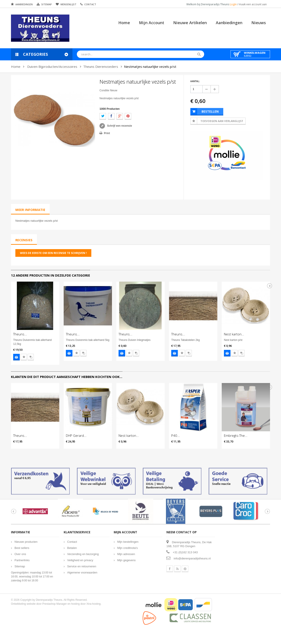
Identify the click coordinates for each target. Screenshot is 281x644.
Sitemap (47, 4)
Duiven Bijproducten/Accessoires (52, 67)
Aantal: (195, 81)
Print (107, 133)
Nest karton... (234, 334)
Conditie (104, 90)
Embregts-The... (236, 435)
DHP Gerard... (76, 435)
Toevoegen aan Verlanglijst (222, 121)
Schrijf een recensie (119, 126)
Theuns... (20, 334)
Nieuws (259, 23)
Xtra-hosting (94, 600)
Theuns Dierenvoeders (101, 67)
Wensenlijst (68, 4)
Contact (90, 4)
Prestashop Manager (55, 600)
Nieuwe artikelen (190, 23)
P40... (176, 435)
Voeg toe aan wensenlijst (24, 357)
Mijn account (152, 23)
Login (234, 4)
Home (124, 23)
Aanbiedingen (24, 4)
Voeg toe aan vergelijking (31, 357)
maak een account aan (253, 4)
